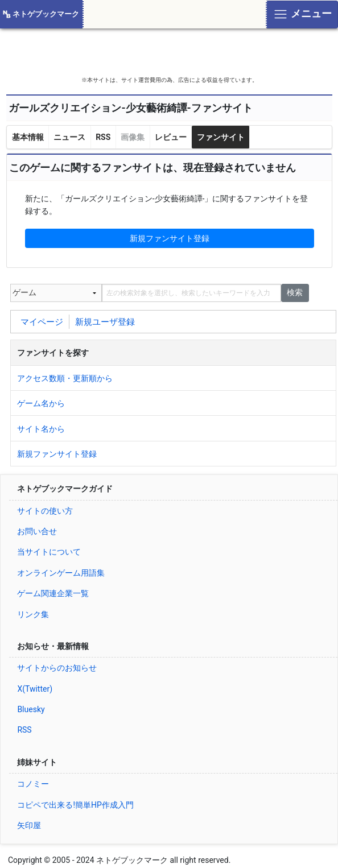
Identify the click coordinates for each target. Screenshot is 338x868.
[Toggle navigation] (302, 15)
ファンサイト (221, 137)
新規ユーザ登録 (105, 321)
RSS (103, 137)
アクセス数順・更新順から (65, 378)
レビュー (171, 137)
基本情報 (28, 137)
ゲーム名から (41, 403)
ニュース (69, 137)
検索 (295, 292)
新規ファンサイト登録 (170, 238)
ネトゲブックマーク (46, 14)
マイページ (42, 321)
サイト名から (41, 429)
